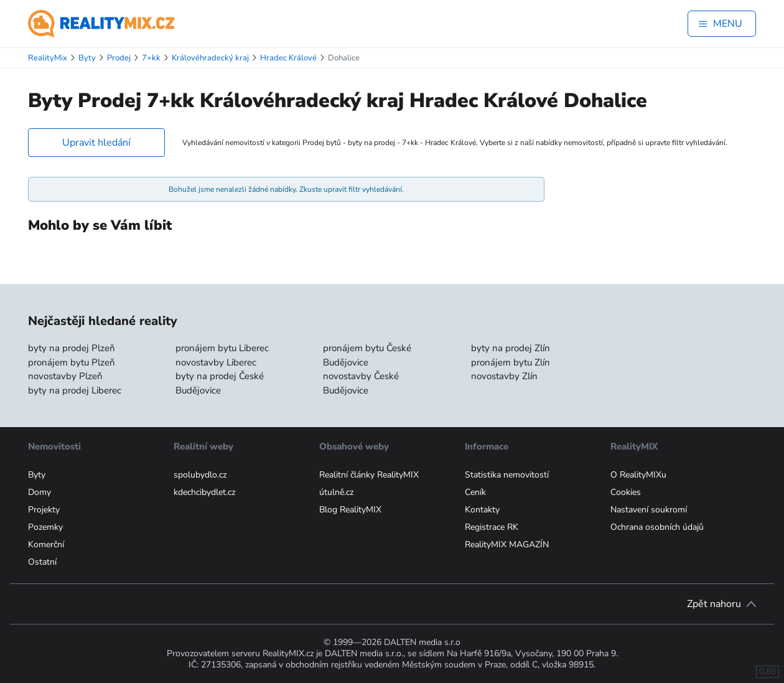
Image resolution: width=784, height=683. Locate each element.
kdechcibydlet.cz (204, 492)
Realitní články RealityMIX (369, 475)
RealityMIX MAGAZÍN (507, 544)
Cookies (626, 492)
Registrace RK (492, 527)
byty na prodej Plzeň (72, 348)
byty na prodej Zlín (511, 348)
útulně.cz (336, 492)
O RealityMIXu (638, 475)
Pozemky (45, 527)
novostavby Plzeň (65, 376)
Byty (37, 475)
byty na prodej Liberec (75, 390)
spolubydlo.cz (200, 475)
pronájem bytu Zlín (511, 362)
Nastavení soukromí (649, 510)
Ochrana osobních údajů (657, 527)
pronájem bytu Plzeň (72, 362)
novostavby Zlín (504, 376)
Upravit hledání (96, 143)
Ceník (475, 492)
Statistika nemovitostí (507, 475)
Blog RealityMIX (350, 510)
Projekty (44, 510)
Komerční (46, 544)
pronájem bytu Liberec (222, 348)
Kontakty (482, 510)
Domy (40, 492)
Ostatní (42, 562)
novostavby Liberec (216, 362)
